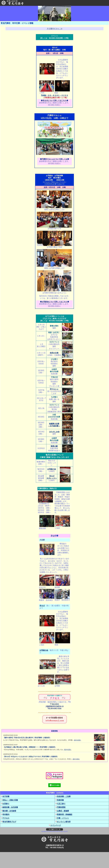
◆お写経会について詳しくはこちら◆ (54, 302)
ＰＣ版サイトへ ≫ (54, 29)
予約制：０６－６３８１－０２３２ (54, 95)
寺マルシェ (54, 389)
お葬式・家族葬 (62, 811)
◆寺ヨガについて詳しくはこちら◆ (54, 100)
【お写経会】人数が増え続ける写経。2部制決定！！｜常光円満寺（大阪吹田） (30, 747)
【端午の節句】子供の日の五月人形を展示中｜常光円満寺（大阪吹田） (27, 738)
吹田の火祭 (54, 353)
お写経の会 (52, 469)
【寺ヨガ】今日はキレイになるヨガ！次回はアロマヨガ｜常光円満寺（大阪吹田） (31, 757)
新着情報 (54, 731)
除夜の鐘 (54, 446)
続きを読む (78, 740)
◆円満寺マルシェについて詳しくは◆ (54, 159)
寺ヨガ (42, 606)
